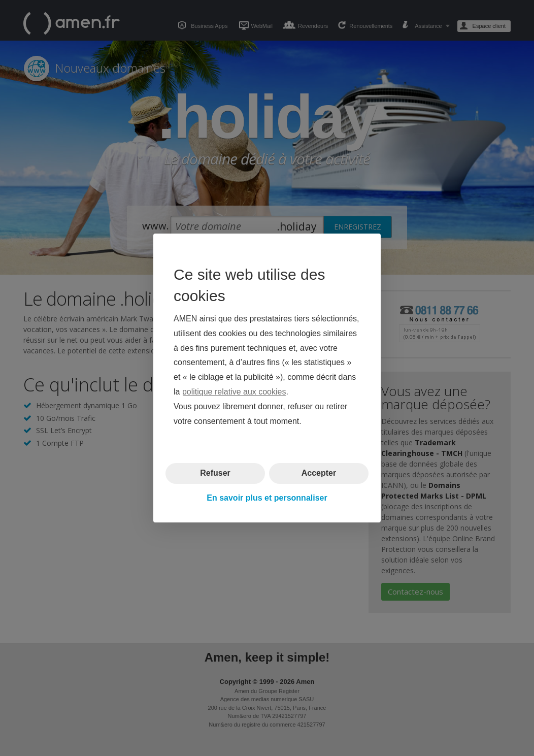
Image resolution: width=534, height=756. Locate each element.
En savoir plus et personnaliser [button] (267, 498)
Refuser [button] (215, 473)
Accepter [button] (319, 473)
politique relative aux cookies (234, 392)
